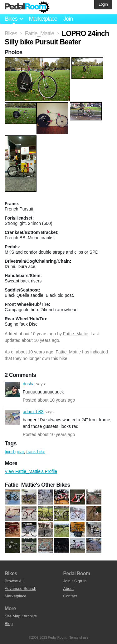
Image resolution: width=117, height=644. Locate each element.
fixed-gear (14, 452)
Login (103, 4)
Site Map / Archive (21, 616)
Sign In (80, 581)
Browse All (14, 581)
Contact (70, 596)
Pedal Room (27, 7)
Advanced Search (20, 588)
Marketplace (43, 19)
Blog (9, 624)
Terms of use (79, 637)
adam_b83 (12, 417)
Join (68, 19)
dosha (12, 389)
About (68, 588)
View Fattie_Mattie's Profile (31, 471)
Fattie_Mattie (76, 334)
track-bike (36, 452)
